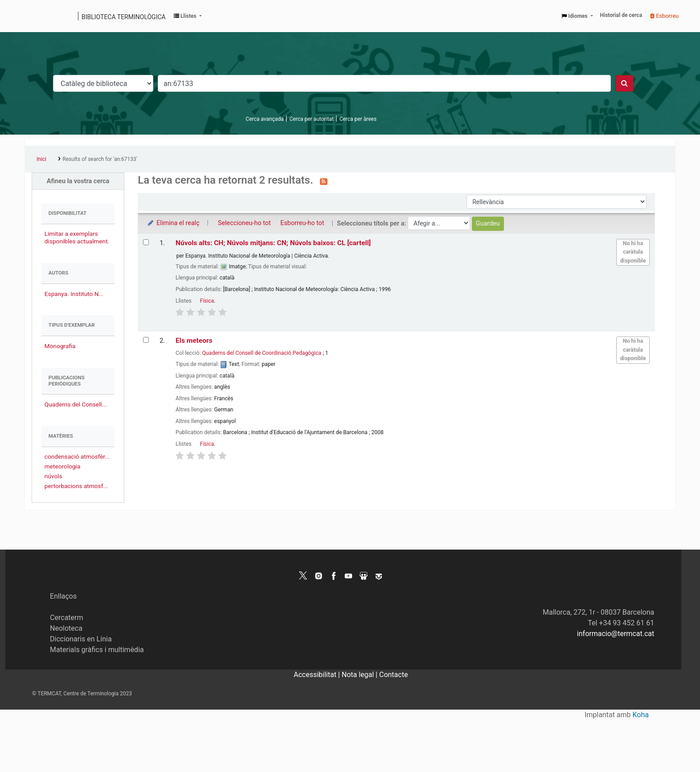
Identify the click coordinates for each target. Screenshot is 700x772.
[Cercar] (624, 83)
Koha (641, 715)
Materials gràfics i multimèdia (97, 650)
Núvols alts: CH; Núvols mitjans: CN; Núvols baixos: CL (273, 243)
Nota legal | (360, 675)
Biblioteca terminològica (124, 17)
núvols (53, 476)
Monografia (60, 346)
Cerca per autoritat (312, 119)
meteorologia (63, 466)
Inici (41, 159)
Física (207, 301)
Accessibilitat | (318, 675)
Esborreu (664, 16)
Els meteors (194, 341)
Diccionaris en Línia (81, 639)
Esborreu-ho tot (302, 223)
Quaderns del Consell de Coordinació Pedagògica (262, 353)
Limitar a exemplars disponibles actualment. (77, 237)
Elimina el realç (173, 223)
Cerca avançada (264, 119)
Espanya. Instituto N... (74, 294)
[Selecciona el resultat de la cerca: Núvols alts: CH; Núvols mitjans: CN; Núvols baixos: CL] (146, 242)
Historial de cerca (621, 15)
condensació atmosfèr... (77, 456)
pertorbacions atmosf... (76, 486)
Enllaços (63, 596)
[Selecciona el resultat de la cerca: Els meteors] (146, 340)
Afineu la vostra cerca (78, 181)
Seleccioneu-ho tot (244, 223)
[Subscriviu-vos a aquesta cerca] (324, 181)
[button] (188, 16)
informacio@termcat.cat (616, 634)
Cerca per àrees (358, 119)
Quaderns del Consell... (76, 404)
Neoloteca (66, 628)
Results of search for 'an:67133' (100, 159)
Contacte (393, 675)
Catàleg (35, 16)
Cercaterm (66, 618)
